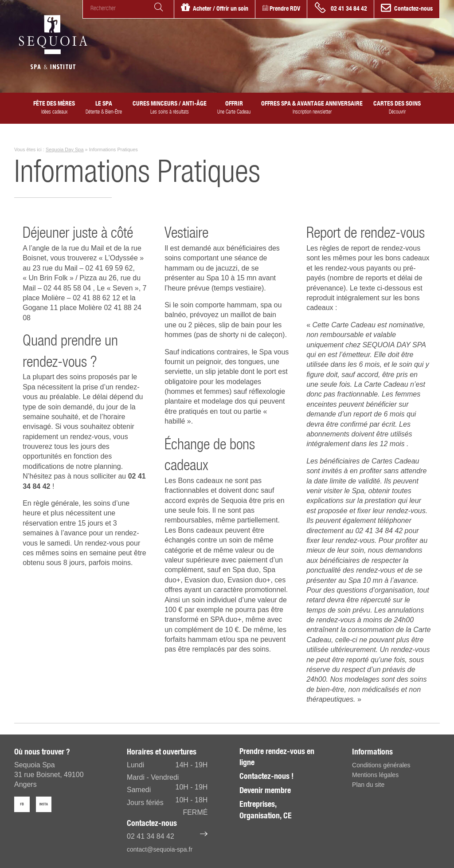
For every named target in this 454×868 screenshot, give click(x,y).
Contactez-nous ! (266, 776)
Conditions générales (381, 765)
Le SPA (104, 107)
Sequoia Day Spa (65, 149)
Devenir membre (265, 790)
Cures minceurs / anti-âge (170, 107)
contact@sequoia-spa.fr (160, 849)
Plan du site (368, 785)
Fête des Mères (54, 107)
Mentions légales (375, 775)
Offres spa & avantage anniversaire (312, 107)
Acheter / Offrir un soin (221, 8)
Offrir (234, 107)
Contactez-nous (413, 8)
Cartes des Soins (397, 107)
